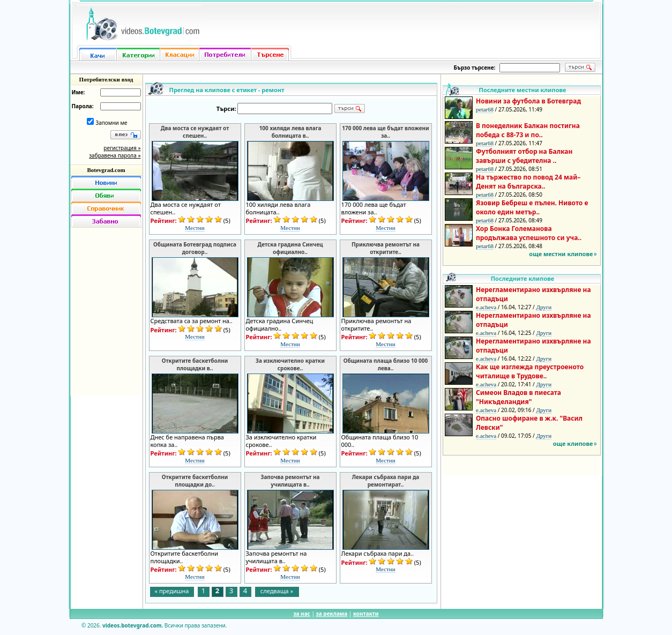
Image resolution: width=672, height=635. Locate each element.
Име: (79, 92)
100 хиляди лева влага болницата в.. (290, 132)
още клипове (573, 443)
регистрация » (122, 148)
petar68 (485, 109)
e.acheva (486, 307)
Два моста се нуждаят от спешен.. (195, 132)
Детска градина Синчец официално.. (290, 248)
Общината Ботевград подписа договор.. (195, 248)
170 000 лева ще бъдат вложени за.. (386, 132)
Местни (195, 228)
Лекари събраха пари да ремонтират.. (386, 481)
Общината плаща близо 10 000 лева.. (386, 364)
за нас (301, 614)
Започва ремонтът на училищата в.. (290, 481)
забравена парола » (115, 155)
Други (544, 307)
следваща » (277, 591)
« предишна (172, 591)
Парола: (83, 106)
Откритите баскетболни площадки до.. (195, 481)
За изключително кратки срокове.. (290, 364)
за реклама (332, 614)
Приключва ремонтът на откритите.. (386, 248)
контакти (366, 614)
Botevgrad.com (106, 170)
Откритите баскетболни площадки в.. (195, 364)
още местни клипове (561, 254)
